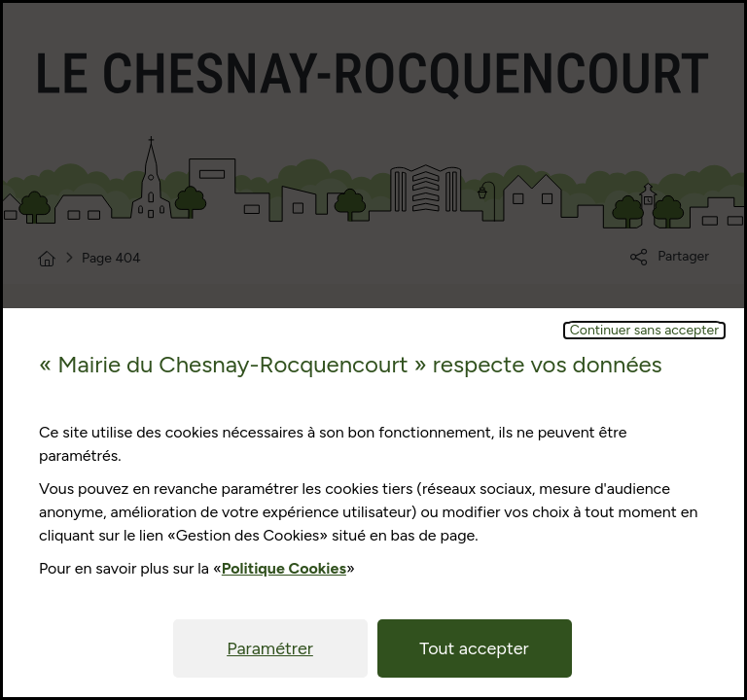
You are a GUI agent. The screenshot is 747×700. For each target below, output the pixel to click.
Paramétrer (270, 648)
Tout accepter (474, 648)
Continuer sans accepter (644, 331)
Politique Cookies (284, 568)
